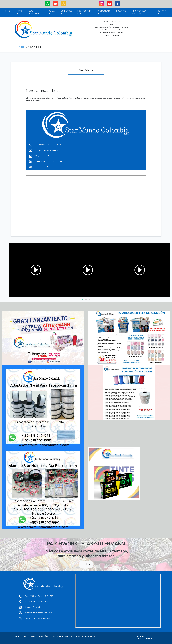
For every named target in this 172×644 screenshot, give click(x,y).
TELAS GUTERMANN (34, 12)
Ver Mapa (35, 47)
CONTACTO (162, 11)
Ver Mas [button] (86, 564)
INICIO (8, 11)
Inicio (21, 47)
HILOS (19, 12)
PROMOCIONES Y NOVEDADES (139, 12)
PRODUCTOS (120, 11)
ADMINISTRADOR (145, 638)
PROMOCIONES (104, 12)
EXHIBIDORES (66, 12)
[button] (83, 300)
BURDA (52, 12)
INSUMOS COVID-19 (84, 12)
